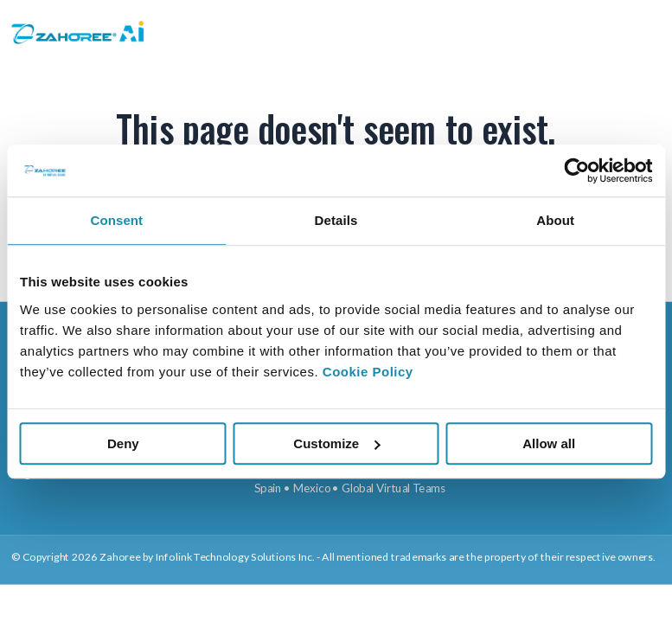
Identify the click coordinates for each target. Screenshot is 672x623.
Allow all (549, 443)
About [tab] (555, 220)
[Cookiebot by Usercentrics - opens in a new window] (576, 170)
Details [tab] (336, 220)
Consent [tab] (116, 220)
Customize (336, 443)
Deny (123, 443)
